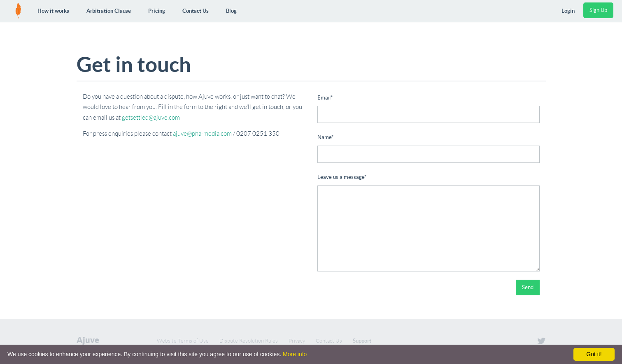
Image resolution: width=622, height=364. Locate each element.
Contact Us (196, 11)
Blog (231, 11)
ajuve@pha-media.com (202, 134)
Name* (325, 137)
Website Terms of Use (183, 341)
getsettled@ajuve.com (151, 118)
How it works (53, 11)
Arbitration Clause (109, 11)
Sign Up (598, 10)
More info (295, 354)
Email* (325, 98)
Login (568, 11)
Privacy (297, 341)
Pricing (157, 11)
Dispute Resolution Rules (249, 341)
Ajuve (88, 340)
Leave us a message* (342, 177)
